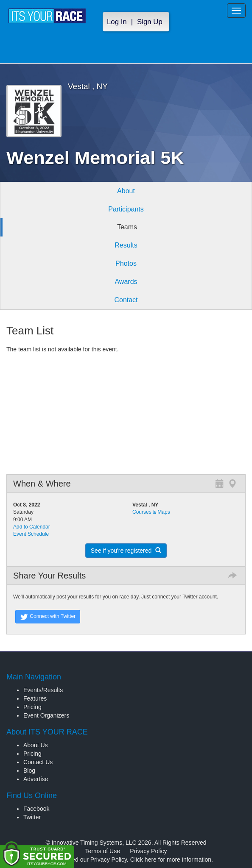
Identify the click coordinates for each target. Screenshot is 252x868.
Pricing (32, 707)
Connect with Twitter (48, 617)
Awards (126, 282)
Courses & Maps (151, 512)
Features (35, 698)
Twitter (32, 817)
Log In (117, 22)
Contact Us (38, 762)
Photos (126, 263)
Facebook (36, 809)
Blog (29, 771)
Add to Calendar (32, 527)
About (126, 191)
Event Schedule (31, 534)
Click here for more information (171, 860)
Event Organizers (46, 715)
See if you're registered (126, 551)
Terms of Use (103, 851)
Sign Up (150, 22)
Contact (126, 300)
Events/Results (43, 690)
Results (126, 245)
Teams (127, 227)
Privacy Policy (148, 851)
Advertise (36, 779)
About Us (36, 745)
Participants (126, 209)
